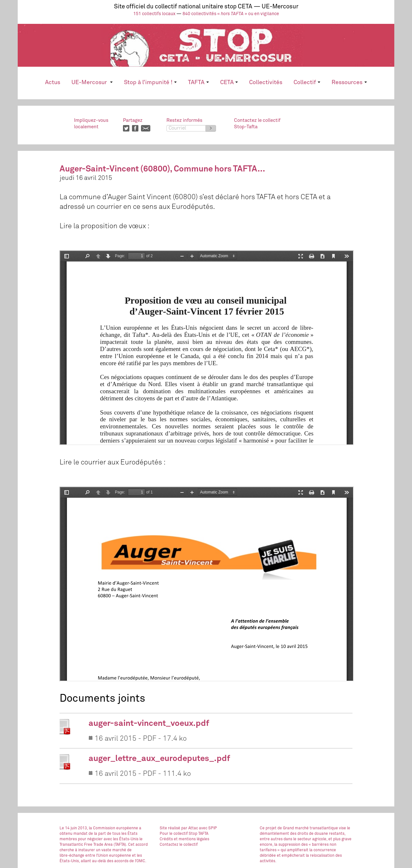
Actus (53, 83)
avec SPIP (208, 828)
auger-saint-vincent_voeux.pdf (149, 724)
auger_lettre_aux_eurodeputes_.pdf (159, 759)
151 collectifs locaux (154, 14)
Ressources (349, 83)
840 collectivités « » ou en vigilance (231, 14)
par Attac (190, 828)
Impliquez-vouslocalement (91, 124)
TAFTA (198, 83)
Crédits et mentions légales (184, 839)
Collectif (307, 83)
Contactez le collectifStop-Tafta (257, 124)
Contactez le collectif (179, 845)
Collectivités (266, 83)
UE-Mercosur (92, 83)
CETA (229, 83)
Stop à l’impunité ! (150, 83)
